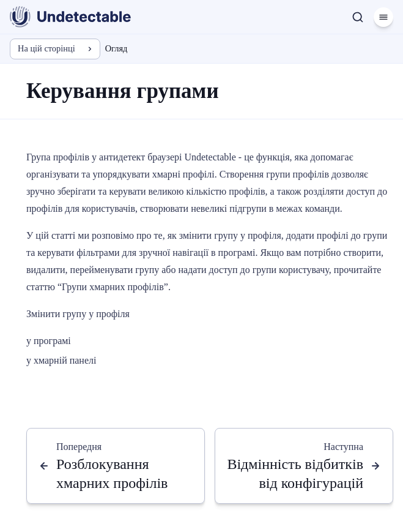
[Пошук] (358, 17)
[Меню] (383, 17)
